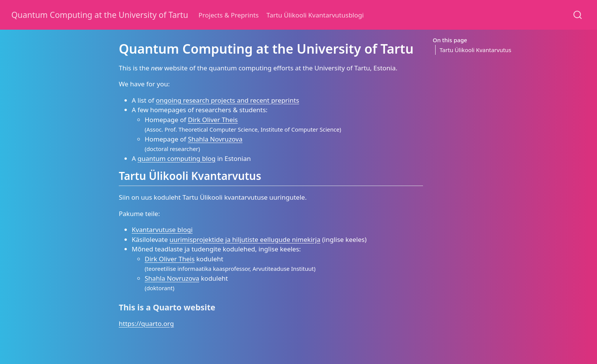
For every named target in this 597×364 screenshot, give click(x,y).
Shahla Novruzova (215, 139)
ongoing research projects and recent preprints (227, 100)
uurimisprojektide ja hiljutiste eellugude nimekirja (245, 239)
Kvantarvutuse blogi (162, 230)
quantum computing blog (176, 158)
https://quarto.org (146, 323)
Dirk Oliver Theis (213, 120)
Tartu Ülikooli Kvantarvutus (475, 50)
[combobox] (578, 15)
